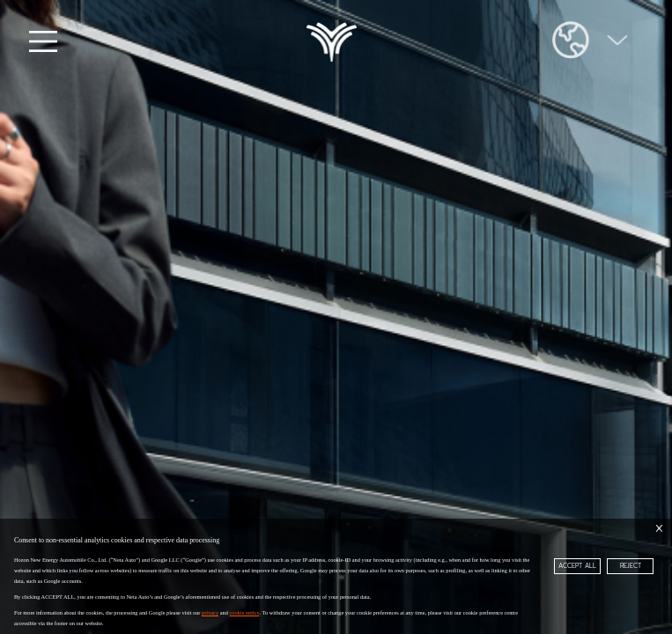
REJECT (631, 566)
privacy (210, 612)
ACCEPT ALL (577, 566)
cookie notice (244, 612)
